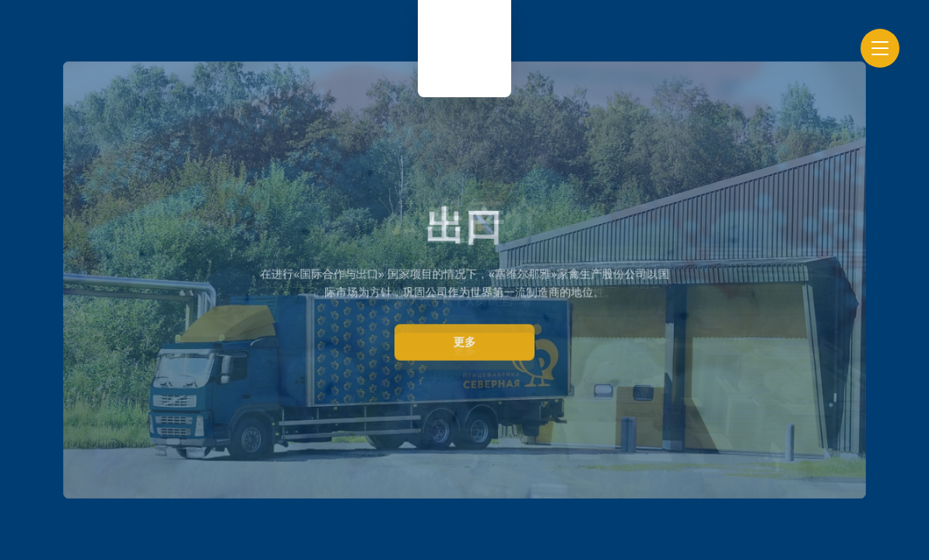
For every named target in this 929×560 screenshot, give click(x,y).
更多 (465, 342)
